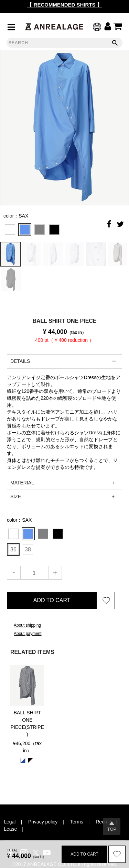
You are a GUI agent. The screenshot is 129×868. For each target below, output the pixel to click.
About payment (28, 634)
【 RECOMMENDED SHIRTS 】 (64, 5)
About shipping (27, 625)
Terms (77, 822)
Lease (10, 829)
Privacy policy (43, 822)
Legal (10, 822)
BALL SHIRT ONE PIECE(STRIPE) (27, 724)
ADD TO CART (52, 600)
